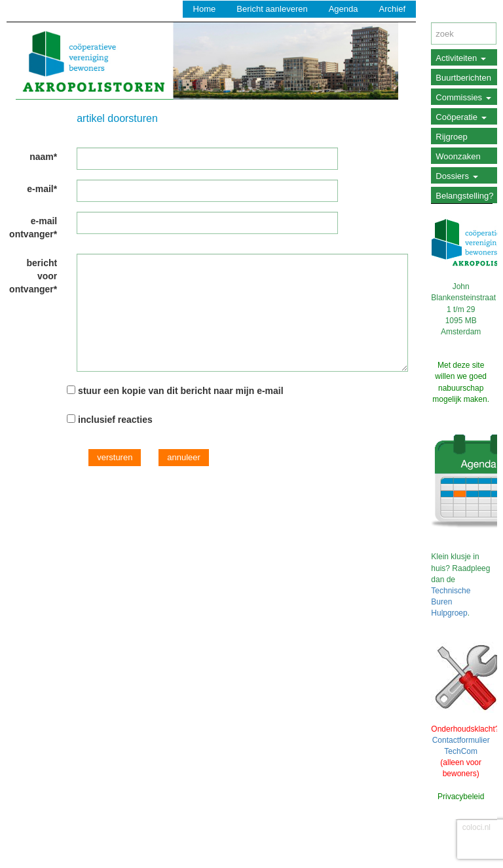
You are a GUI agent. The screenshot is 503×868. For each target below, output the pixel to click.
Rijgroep (451, 137)
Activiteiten (460, 58)
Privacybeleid (461, 797)
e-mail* (42, 189)
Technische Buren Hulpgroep (451, 602)
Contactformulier (461, 740)
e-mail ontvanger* (33, 227)
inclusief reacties (115, 420)
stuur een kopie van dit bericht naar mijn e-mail (181, 391)
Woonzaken (458, 156)
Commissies (463, 97)
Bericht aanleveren (272, 9)
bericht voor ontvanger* (33, 276)
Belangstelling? (464, 196)
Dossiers (456, 176)
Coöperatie (461, 117)
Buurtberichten (463, 78)
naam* (43, 157)
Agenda (344, 9)
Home (205, 9)
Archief (392, 9)
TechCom (461, 751)
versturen (115, 457)
